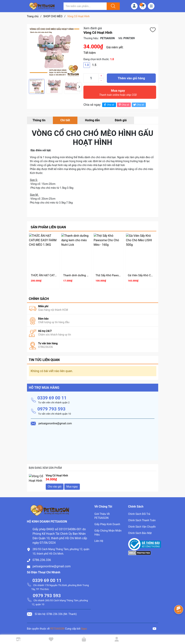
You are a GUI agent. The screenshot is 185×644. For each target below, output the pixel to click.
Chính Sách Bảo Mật (140, 531)
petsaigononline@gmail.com (52, 565)
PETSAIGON (57, 627)
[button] (79, 87)
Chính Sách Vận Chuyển (142, 525)
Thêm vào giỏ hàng (131, 78)
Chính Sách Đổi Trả (139, 512)
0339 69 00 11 (52, 396)
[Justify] (113, 6)
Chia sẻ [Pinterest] (123, 105)
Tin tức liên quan (44, 358)
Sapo (84, 627)
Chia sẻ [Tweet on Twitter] (138, 105)
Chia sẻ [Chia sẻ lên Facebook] (109, 105)
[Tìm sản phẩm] (85, 6)
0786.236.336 (42, 558)
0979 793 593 (52, 407)
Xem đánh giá (93, 28)
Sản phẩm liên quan (48, 227)
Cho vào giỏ (55, 485)
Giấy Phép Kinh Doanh (107, 523)
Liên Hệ (99, 539)
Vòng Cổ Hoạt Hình (57, 474)
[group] (54, 52)
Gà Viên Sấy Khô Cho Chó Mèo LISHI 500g (154, 275)
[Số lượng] (91, 78)
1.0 (87, 65)
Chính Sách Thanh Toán (142, 519)
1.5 (94, 65)
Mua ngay (118, 94)
